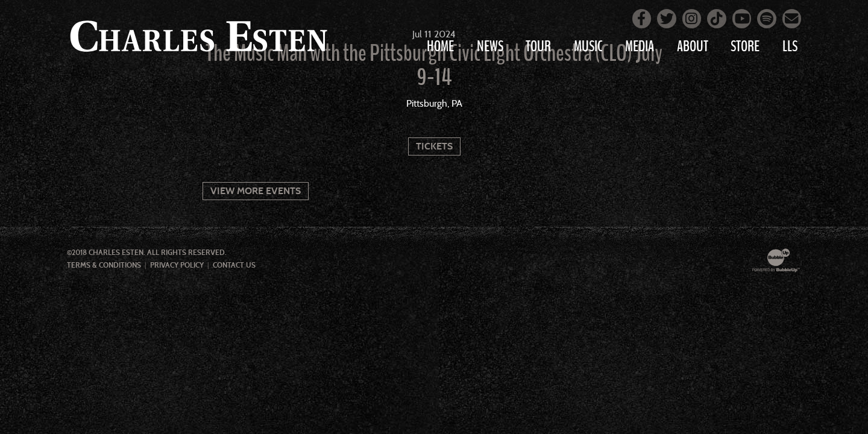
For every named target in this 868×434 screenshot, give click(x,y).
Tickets (434, 146)
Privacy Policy (177, 265)
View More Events (256, 191)
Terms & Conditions (104, 265)
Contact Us (234, 265)
